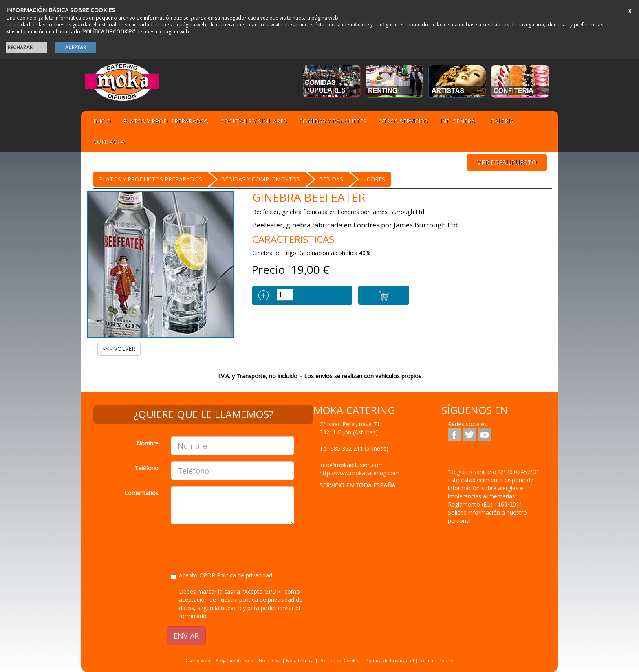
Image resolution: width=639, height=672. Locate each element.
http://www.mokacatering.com (359, 473)
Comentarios (141, 493)
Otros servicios (403, 121)
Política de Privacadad (390, 660)
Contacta (109, 142)
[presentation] (233, 546)
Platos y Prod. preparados (166, 121)
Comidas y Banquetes (333, 121)
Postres (447, 660)
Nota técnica (300, 660)
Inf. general (459, 121)
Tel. (354, 448)
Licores (373, 179)
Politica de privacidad (245, 575)
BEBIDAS (331, 179)
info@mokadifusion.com (352, 465)
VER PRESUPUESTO (507, 163)
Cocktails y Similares (254, 121)
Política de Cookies (340, 660)
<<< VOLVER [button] (119, 349)
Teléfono (147, 468)
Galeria (502, 121)
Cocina (426, 660)
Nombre (148, 443)
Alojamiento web (235, 660)
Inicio (102, 121)
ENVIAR (186, 636)
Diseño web (197, 660)
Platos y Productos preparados (151, 179)
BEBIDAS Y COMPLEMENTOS (260, 179)
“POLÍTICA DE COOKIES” (108, 32)
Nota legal (270, 660)
